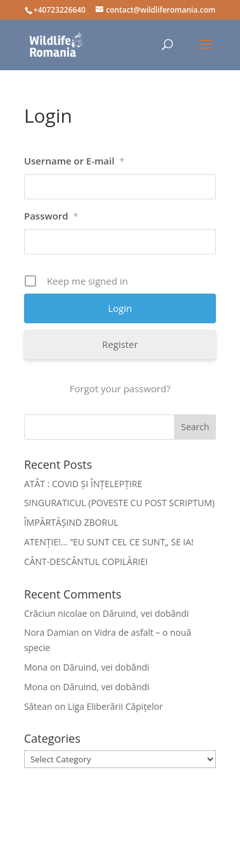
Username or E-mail (74, 161)
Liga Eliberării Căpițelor (115, 706)
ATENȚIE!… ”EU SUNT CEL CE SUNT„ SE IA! (109, 542)
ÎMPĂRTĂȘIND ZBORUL (71, 522)
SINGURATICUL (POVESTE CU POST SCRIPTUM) (119, 503)
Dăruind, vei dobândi (146, 613)
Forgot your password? (120, 388)
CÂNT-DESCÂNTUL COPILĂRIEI (86, 561)
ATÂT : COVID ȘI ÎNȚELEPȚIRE (83, 484)
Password (51, 216)
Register (120, 344)
